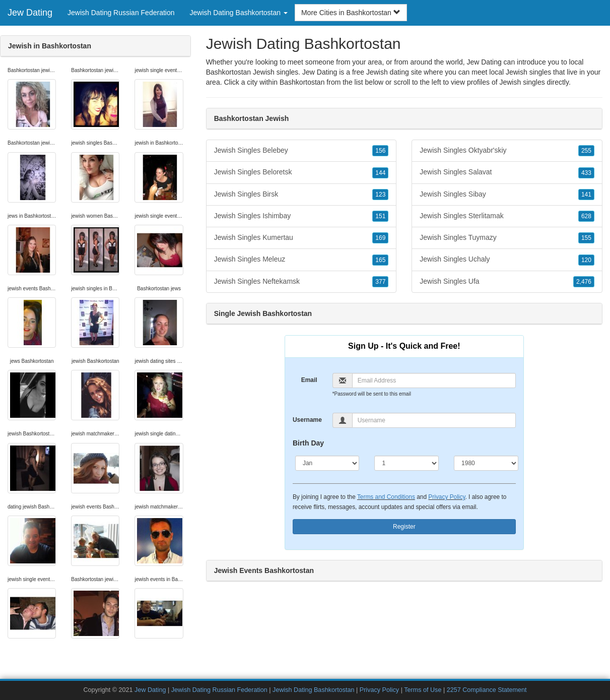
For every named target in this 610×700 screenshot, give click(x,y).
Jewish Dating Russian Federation (121, 13)
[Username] (434, 420)
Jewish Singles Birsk (301, 195)
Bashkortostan (302, 82)
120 (586, 260)
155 (586, 238)
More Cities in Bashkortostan (351, 13)
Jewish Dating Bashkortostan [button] (239, 13)
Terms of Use (423, 690)
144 (380, 173)
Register (404, 527)
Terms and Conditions (386, 497)
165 (380, 260)
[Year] (486, 463)
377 (380, 282)
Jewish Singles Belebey (301, 151)
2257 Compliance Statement (487, 690)
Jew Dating (30, 13)
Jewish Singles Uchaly (507, 260)
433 (586, 173)
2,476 (584, 282)
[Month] (327, 463)
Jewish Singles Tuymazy (507, 238)
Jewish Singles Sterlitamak (507, 216)
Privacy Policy (447, 497)
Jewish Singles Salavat (507, 172)
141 (586, 195)
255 (586, 151)
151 (380, 216)
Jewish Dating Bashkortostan (313, 690)
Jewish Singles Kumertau (301, 238)
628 (586, 216)
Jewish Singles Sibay (507, 195)
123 (380, 195)
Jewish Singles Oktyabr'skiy (507, 151)
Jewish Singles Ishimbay (301, 216)
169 (380, 238)
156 (380, 151)
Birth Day (308, 443)
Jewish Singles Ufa (507, 282)
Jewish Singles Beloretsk (301, 172)
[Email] (434, 380)
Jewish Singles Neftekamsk (301, 282)
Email (309, 380)
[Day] (406, 463)
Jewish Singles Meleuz (301, 260)
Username (307, 420)
